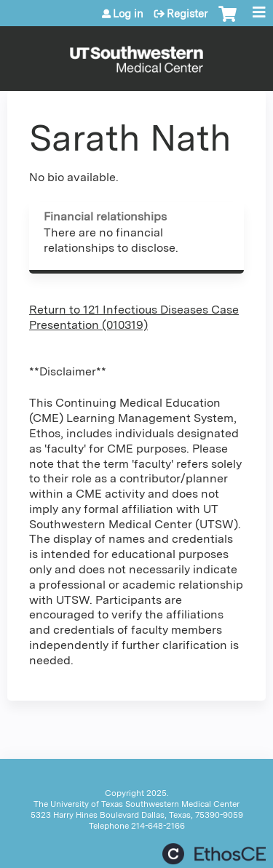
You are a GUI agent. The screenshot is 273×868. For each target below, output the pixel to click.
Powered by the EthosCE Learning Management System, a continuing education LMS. (214, 854)
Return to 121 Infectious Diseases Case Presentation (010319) (134, 317)
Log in (128, 14)
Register (187, 14)
